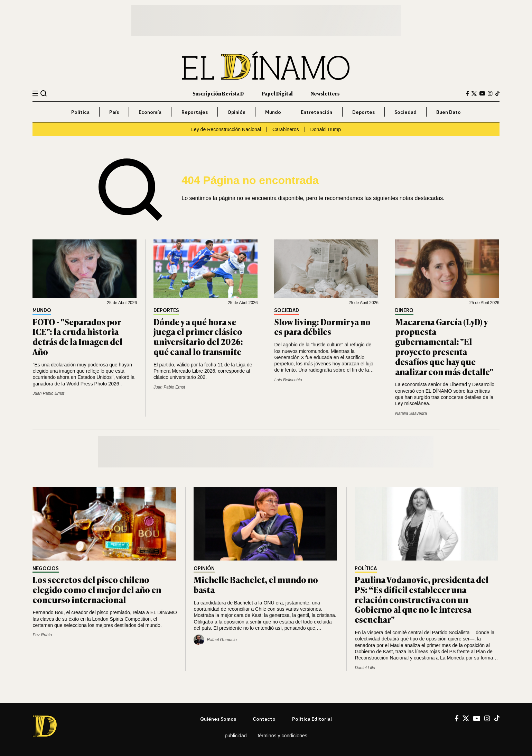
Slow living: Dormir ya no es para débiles (322, 327)
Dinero (404, 311)
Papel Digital (277, 93)
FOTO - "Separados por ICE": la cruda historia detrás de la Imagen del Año (77, 336)
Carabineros (286, 129)
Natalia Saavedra (411, 413)
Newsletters (325, 93)
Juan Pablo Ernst (48, 393)
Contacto (264, 719)
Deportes (363, 112)
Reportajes (195, 112)
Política (80, 112)
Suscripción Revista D (218, 93)
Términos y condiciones (283, 736)
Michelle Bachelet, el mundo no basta (256, 584)
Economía (150, 112)
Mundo (273, 112)
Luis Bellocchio (288, 380)
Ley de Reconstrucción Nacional (226, 129)
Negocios (46, 569)
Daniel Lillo (365, 668)
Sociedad (405, 112)
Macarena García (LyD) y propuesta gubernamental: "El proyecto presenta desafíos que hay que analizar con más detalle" (444, 347)
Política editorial (312, 719)
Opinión (236, 112)
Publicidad (236, 736)
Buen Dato (449, 112)
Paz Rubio (42, 635)
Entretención (316, 112)
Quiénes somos (218, 719)
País (114, 112)
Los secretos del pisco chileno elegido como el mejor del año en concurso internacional (97, 589)
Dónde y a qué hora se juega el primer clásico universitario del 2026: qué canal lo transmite (198, 336)
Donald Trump (326, 129)
